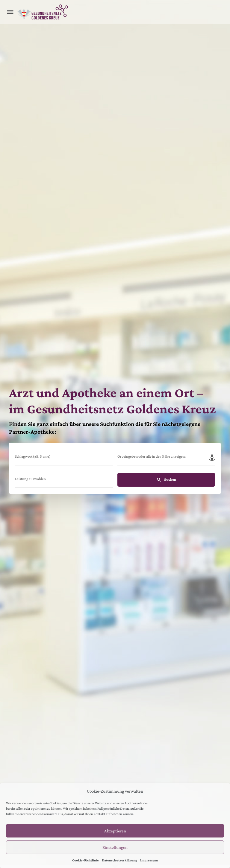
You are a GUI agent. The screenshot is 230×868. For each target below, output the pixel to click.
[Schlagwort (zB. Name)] (64, 458)
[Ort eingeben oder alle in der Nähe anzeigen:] (166, 458)
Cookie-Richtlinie (86, 860)
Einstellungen (115, 847)
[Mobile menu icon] (10, 12)
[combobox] (64, 481)
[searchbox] (63, 480)
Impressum (149, 860)
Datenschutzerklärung (119, 860)
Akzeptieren (115, 831)
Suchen (166, 480)
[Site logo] (43, 12)
